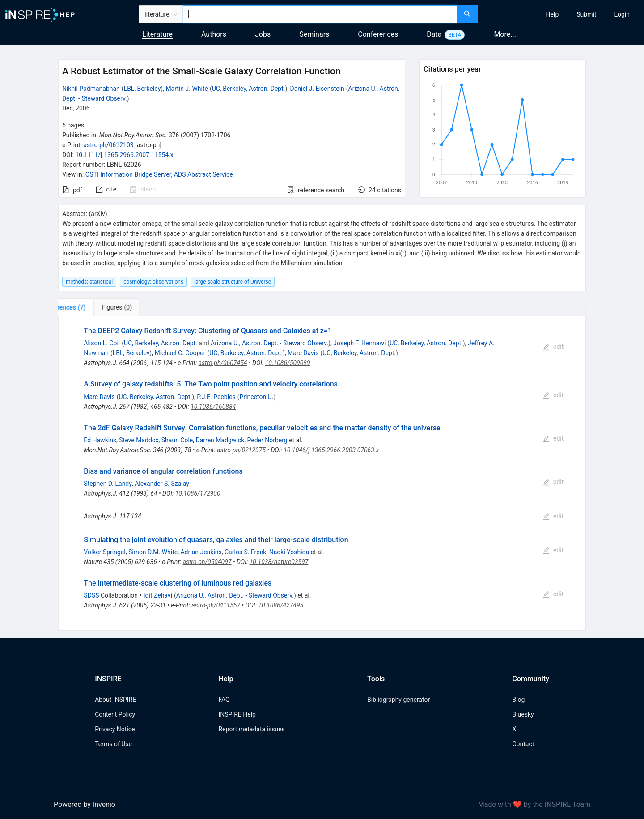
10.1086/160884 (213, 407)
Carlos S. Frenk (245, 552)
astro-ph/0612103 (108, 145)
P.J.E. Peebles (216, 397)
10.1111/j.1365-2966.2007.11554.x (124, 155)
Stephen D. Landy (108, 484)
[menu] (562, 14)
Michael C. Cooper (180, 353)
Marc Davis (303, 353)
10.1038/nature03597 (279, 562)
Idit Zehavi (158, 595)
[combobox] (320, 14)
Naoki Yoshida (289, 552)
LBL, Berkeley (142, 89)
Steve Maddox (139, 440)
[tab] (86, 307)
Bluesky (523, 714)
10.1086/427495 (281, 605)
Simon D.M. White (153, 552)
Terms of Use (113, 744)
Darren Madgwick (220, 440)
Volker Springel (104, 552)
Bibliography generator (398, 700)
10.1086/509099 (288, 363)
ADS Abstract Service (203, 174)
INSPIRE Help (237, 714)
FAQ (224, 700)
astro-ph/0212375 (241, 450)
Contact (523, 744)
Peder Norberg (267, 440)
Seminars (314, 34)
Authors (214, 34)
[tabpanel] (322, 473)
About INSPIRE (115, 700)
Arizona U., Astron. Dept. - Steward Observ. (269, 343)
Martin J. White (187, 89)
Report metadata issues (251, 729)
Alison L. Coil (102, 343)
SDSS (91, 595)
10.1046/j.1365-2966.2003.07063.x (331, 450)
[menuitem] (553, 14)
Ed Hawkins (100, 440)
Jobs (263, 34)
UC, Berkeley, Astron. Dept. (249, 89)
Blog (518, 700)
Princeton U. (256, 397)
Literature (157, 34)
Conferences (378, 34)
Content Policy (115, 714)
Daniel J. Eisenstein (317, 89)
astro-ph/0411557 (216, 605)
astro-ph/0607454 (223, 363)
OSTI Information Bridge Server (128, 174)
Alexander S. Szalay (162, 484)
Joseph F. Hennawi (359, 343)
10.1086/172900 (198, 493)
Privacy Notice (115, 729)
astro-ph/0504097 (207, 562)
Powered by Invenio (85, 804)
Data (434, 34)
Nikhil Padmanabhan (91, 89)
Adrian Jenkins (201, 552)
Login (622, 14)
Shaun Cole (177, 440)
